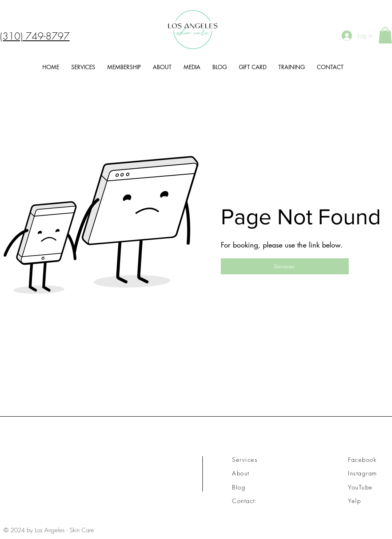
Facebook (362, 460)
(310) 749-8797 (35, 36)
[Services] (285, 266)
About (241, 473)
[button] (385, 35)
